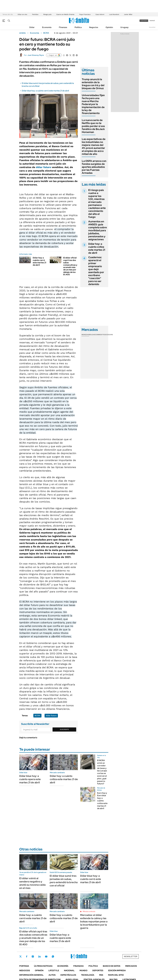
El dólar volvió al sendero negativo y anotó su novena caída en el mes (32, 883)
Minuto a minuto (89, 911)
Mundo (83, 970)
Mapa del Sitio (116, 975)
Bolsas (92, 335)
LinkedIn (39, 956)
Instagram (33, 956)
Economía (47, 27)
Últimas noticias (43, 966)
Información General (31, 975)
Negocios (94, 27)
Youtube (46, 957)
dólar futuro (44, 167)
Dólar (32, 27)
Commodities (100, 335)
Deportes (98, 970)
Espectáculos (68, 975)
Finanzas (63, 27)
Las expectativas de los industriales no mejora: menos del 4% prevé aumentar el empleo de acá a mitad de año (94, 147)
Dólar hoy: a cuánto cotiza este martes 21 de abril (97, 248)
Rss (101, 975)
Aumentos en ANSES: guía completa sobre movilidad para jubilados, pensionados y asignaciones (98, 230)
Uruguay (124, 27)
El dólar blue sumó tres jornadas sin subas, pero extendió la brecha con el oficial (64, 881)
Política (78, 27)
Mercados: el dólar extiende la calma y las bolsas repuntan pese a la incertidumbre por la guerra (94, 921)
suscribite (144, 21)
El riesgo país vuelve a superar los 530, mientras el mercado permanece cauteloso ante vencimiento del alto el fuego (97, 204)
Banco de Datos (112, 966)
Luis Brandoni (114, 14)
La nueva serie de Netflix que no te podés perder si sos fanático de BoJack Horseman (93, 126)
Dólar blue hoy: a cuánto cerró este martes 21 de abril (45, 91)
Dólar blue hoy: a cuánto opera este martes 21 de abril (30, 779)
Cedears (109, 335)
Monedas (85, 335)
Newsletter (152, 27)
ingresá (152, 21)
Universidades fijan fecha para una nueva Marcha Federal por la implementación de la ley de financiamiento (93, 104)
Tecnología (88, 975)
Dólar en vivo (22, 14)
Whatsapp (53, 956)
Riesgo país (47, 14)
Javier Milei (128, 14)
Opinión (109, 27)
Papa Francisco (85, 14)
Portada (24, 966)
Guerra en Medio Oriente (65, 14)
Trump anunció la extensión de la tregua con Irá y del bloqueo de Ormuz (93, 84)
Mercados (131, 966)
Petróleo (35, 14)
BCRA (46, 33)
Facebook (27, 956)
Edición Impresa (117, 970)
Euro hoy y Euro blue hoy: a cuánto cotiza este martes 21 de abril (102, 801)
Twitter (21, 956)
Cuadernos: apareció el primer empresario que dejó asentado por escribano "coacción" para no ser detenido (96, 271)
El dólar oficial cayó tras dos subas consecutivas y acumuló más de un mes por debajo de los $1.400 (70, 266)
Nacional (69, 970)
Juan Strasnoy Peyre (36, 55)
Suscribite (64, 729)
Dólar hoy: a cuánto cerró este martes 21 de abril (39, 261)
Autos (52, 975)
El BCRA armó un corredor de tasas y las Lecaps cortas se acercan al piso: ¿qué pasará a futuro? (102, 772)
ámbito (23, 33)
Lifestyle (54, 970)
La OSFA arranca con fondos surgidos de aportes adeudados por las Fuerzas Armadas (94, 167)
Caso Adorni (100, 14)
